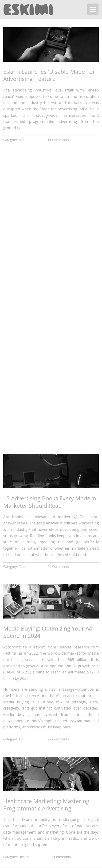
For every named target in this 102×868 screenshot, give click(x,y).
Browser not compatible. (51, 220)
